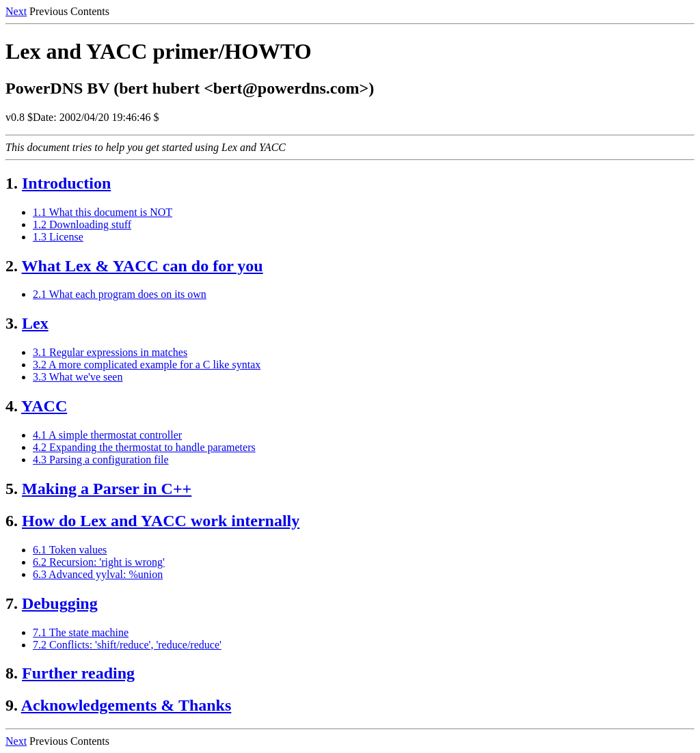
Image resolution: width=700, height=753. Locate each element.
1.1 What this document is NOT (103, 212)
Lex (35, 323)
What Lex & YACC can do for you (143, 266)
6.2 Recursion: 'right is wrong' (99, 562)
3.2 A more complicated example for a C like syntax (147, 365)
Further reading (78, 673)
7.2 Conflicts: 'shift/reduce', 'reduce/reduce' (127, 645)
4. (12, 406)
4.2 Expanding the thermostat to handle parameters (144, 447)
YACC (44, 406)
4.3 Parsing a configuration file (101, 460)
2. (12, 266)
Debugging (60, 603)
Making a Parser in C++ (107, 489)
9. (12, 705)
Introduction (66, 183)
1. (12, 183)
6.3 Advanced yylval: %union (98, 574)
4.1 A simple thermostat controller (107, 435)
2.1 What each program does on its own (120, 294)
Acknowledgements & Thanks (126, 705)
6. (12, 521)
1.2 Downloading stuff (82, 224)
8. (12, 673)
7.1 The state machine (81, 632)
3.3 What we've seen (78, 377)
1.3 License (58, 237)
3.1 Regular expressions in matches (110, 352)
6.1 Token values (70, 550)
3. (12, 323)
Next (16, 11)
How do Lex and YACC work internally (161, 521)
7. (12, 603)
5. (12, 489)
